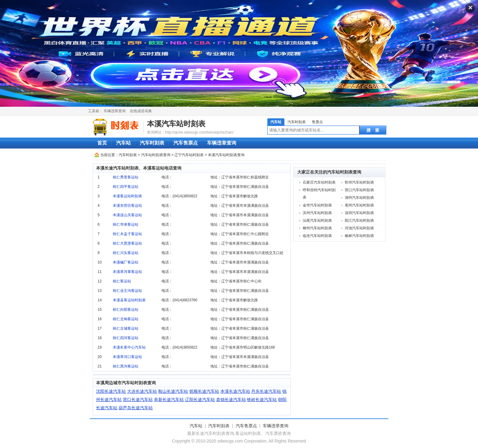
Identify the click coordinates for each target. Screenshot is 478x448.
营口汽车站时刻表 (359, 190)
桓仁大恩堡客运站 (127, 243)
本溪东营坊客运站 (127, 206)
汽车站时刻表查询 (156, 155)
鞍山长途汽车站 (173, 391)
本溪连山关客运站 (127, 215)
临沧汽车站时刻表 (317, 236)
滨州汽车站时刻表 (317, 213)
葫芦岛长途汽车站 (136, 408)
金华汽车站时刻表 (317, 205)
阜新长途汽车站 (169, 400)
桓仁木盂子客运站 (127, 234)
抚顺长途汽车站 (204, 391)
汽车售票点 (186, 143)
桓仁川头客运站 (126, 253)
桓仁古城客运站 (126, 328)
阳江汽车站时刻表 (359, 220)
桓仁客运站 (122, 281)
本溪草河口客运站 (127, 357)
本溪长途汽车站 (235, 391)
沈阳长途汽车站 (111, 391)
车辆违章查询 (115, 111)
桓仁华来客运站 (126, 224)
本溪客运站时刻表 (127, 196)
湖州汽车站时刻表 (359, 198)
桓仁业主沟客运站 (127, 291)
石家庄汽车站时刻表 (319, 182)
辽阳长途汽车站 (200, 400)
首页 (102, 143)
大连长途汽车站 (142, 391)
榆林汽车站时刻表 (359, 236)
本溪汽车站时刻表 (176, 124)
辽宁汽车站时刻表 (189, 155)
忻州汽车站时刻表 (359, 182)
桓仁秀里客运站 (126, 177)
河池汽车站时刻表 (359, 228)
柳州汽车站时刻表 (317, 228)
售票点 (317, 122)
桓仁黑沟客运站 (126, 366)
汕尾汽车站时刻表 (317, 220)
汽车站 (276, 122)
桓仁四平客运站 (126, 187)
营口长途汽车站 (138, 400)
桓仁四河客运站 (126, 338)
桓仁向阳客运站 (126, 310)
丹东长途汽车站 (266, 391)
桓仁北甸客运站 (126, 319)
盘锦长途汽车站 (231, 400)
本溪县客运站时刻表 (129, 300)
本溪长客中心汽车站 (129, 347)
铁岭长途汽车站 (262, 400)
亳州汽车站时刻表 (359, 205)
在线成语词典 (141, 111)
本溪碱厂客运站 (126, 262)
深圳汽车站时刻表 (359, 213)
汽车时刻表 (297, 122)
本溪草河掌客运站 (127, 272)
